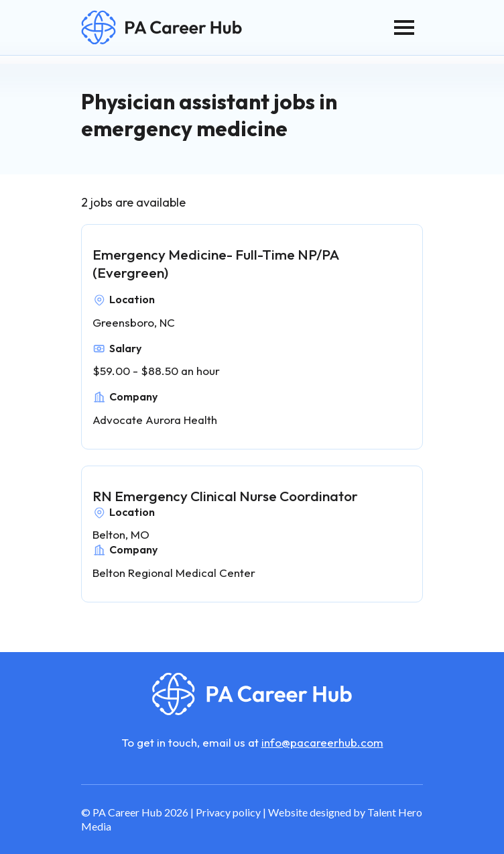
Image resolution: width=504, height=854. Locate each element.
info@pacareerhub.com (322, 742)
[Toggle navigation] (404, 28)
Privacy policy (228, 812)
